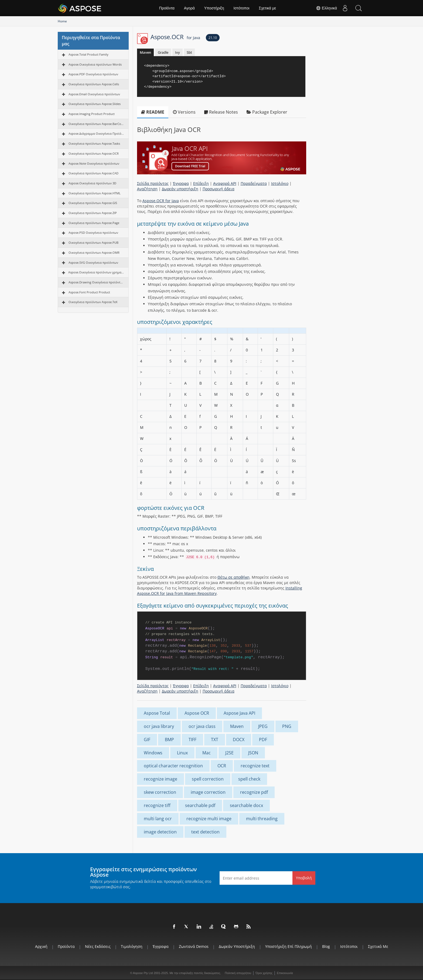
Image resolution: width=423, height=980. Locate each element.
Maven (145, 52)
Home (62, 21)
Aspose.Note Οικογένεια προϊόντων (94, 163)
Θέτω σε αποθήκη (233, 577)
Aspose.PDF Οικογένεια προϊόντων (93, 74)
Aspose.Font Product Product (89, 292)
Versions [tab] (184, 112)
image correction (208, 792)
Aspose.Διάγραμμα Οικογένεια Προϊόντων (96, 133)
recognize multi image (209, 819)
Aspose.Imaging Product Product (92, 114)
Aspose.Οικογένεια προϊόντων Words (95, 64)
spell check (249, 779)
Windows (153, 753)
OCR (222, 766)
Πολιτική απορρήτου (238, 973)
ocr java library (159, 726)
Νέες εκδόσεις (98, 946)
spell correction (208, 779)
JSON (253, 753)
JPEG (263, 726)
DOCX (239, 740)
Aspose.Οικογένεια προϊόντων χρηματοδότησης (96, 272)
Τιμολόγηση (132, 946)
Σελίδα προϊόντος (153, 183)
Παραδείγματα (254, 183)
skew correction (160, 792)
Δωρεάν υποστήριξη (180, 189)
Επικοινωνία (285, 973)
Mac (207, 753)
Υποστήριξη (214, 8)
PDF (263, 740)
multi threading (262, 819)
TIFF (192, 740)
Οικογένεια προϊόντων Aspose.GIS (93, 203)
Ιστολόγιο (280, 183)
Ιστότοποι (241, 8)
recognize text (255, 766)
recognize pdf (254, 792)
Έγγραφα (181, 183)
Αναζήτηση (147, 189)
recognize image (161, 779)
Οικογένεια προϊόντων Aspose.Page (94, 223)
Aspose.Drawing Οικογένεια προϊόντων (96, 282)
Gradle (163, 52)
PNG (287, 726)
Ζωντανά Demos (194, 946)
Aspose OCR (197, 713)
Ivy (178, 52)
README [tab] (153, 112)
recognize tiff (157, 805)
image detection (160, 832)
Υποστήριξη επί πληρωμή (289, 946)
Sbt (189, 52)
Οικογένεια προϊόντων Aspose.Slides (95, 104)
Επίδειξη (201, 183)
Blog (326, 946)
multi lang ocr (158, 819)
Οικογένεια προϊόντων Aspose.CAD (93, 173)
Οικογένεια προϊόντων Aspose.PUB (93, 243)
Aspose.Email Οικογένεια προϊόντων (94, 94)
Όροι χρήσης (264, 973)
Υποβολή (304, 878)
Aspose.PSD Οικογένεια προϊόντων (93, 233)
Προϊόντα (167, 8)
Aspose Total (157, 713)
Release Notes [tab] (221, 112)
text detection (205, 832)
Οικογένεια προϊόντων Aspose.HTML (95, 193)
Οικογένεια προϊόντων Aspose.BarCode (96, 124)
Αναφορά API (225, 183)
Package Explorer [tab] (267, 112)
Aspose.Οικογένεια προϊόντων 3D (92, 183)
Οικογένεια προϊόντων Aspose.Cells (94, 84)
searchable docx (246, 805)
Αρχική (41, 946)
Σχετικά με (267, 8)
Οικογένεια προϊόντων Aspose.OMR (94, 252)
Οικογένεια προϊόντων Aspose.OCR (94, 153)
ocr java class (202, 726)
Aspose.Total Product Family (88, 54)
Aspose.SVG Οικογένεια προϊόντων (93, 262)
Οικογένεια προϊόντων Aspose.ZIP (93, 213)
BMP (169, 740)
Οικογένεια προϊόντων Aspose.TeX (93, 302)
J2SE (229, 753)
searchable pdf (200, 805)
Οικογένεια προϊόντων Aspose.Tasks (94, 143)
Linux (182, 753)
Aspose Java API (239, 713)
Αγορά (189, 8)
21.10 (213, 38)
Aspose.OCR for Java (161, 201)
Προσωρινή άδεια (219, 189)
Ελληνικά (326, 8)
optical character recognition (173, 766)
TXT (215, 740)
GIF (147, 740)
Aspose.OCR (175, 37)
